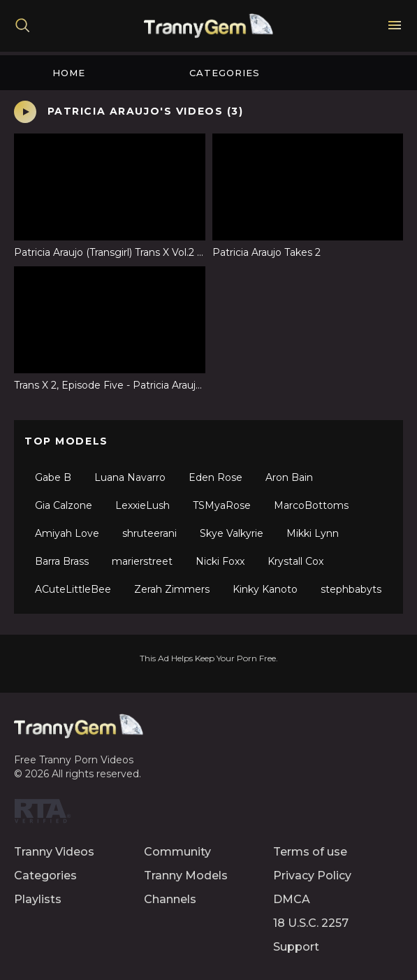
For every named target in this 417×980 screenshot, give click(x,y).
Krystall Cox (295, 561)
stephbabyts (351, 589)
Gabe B (53, 477)
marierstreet (142, 561)
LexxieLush (142, 505)
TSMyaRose (222, 505)
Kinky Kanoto (265, 589)
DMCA (292, 899)
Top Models (66, 441)
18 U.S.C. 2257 (311, 923)
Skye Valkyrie (232, 533)
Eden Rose (215, 477)
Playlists (38, 899)
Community (177, 852)
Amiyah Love (67, 533)
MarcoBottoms (311, 505)
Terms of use (310, 852)
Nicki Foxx (220, 561)
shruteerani (149, 533)
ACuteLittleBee (73, 589)
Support (296, 947)
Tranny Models (186, 875)
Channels (170, 899)
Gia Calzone (64, 505)
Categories (225, 73)
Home (69, 73)
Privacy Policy (312, 875)
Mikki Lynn (313, 533)
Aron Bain (289, 477)
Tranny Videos (54, 852)
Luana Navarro (130, 477)
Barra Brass (62, 561)
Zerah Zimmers (172, 589)
